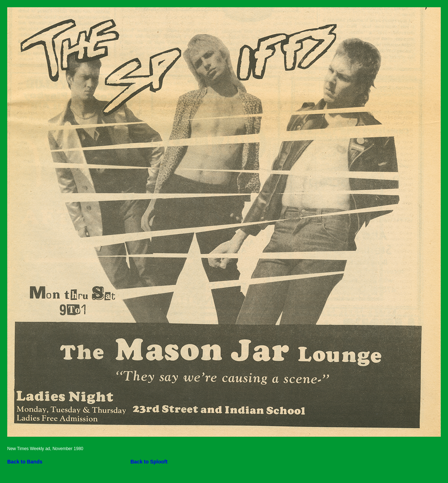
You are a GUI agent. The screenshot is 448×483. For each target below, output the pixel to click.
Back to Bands (25, 462)
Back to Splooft (149, 462)
